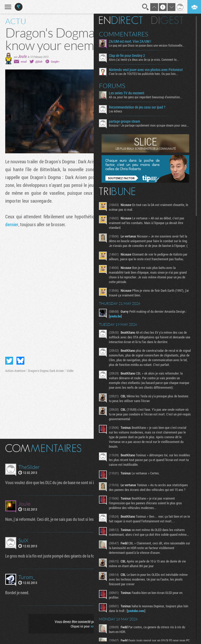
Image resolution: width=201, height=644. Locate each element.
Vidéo (70, 371)
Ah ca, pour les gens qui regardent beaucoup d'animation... (146, 97)
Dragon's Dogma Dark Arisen (46, 371)
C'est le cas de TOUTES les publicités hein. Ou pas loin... (143, 74)
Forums (112, 86)
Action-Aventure (15, 371)
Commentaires (124, 34)
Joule (22, 56)
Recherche (146, 7)
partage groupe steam (124, 121)
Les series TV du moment (127, 93)
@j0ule (39, 61)
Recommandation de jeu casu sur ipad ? (137, 107)
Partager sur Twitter (9, 361)
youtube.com (136, 611)
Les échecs (115, 111)
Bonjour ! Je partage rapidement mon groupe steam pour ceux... (149, 125)
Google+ (55, 61)
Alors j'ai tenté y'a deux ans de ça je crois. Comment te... (144, 59)
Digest (167, 20)
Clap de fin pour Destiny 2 (127, 56)
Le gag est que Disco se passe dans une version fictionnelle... (147, 45)
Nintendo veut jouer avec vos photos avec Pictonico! (146, 70)
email (24, 61)
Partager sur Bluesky (20, 361)
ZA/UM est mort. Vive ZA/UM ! (130, 41)
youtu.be (115, 316)
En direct (121, 20)
